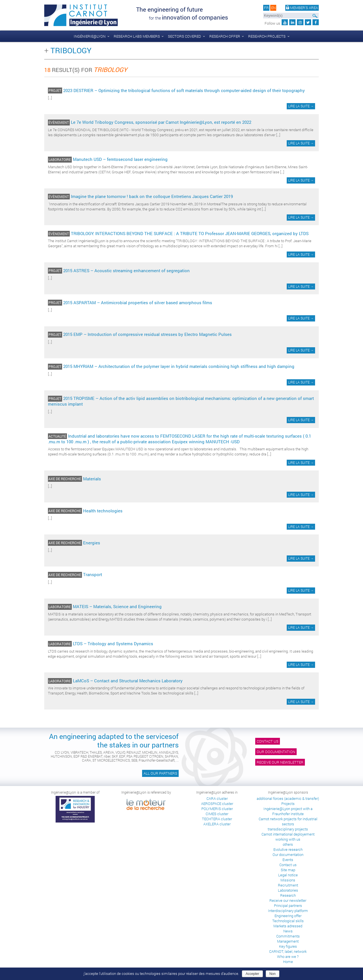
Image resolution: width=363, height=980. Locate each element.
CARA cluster (217, 798)
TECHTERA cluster (217, 819)
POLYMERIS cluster (217, 809)
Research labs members (137, 36)
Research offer (225, 36)
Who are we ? (288, 956)
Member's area (302, 8)
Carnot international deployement (288, 834)
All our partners (160, 773)
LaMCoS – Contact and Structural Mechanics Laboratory (128, 681)
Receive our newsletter (280, 762)
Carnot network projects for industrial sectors (288, 821)
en (273, 8)
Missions (288, 880)
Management (288, 941)
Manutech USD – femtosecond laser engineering (120, 159)
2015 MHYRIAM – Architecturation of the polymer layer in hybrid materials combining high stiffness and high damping (179, 366)
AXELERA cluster (217, 824)
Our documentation (276, 752)
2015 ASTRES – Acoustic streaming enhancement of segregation (126, 270)
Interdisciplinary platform (288, 911)
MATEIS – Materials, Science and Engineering (117, 606)
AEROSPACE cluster (217, 804)
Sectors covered (184, 36)
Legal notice (288, 875)
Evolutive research (288, 849)
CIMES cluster (217, 814)
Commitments (288, 936)
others (288, 844)
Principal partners (288, 906)
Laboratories (288, 890)
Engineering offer (288, 916)
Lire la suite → (301, 106)
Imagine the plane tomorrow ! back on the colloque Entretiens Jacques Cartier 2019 (152, 196)
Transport (93, 574)
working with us (288, 839)
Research (288, 895)
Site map (288, 870)
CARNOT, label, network (288, 951)
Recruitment (288, 885)
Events (288, 860)
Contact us (268, 741)
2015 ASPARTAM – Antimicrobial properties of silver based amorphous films (138, 302)
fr (266, 8)
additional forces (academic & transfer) (288, 798)
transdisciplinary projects (288, 829)
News (288, 931)
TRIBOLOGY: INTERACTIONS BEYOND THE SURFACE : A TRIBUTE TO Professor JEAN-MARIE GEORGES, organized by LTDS (190, 233)
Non (273, 974)
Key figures (288, 946)
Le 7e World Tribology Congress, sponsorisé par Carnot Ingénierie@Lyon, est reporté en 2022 (161, 122)
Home (288, 962)
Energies (92, 543)
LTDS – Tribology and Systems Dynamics (113, 644)
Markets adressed (288, 926)
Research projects (267, 36)
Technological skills (288, 921)
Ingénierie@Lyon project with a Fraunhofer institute (288, 811)
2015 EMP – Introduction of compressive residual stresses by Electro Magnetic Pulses (147, 334)
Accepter (252, 974)
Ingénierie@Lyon (90, 36)
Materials (92, 479)
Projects (288, 804)
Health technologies (103, 511)
